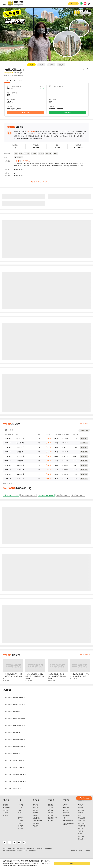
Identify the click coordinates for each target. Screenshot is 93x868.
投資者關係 (6, 811)
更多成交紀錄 (84, 424)
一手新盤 (21, 809)
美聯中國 (80, 817)
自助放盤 (36, 809)
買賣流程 (21, 832)
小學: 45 (17, 161)
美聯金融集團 (82, 822)
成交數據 (51, 819)
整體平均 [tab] (8, 81)
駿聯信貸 (80, 843)
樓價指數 (51, 809)
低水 (19, 819)
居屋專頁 (21, 830)
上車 (19, 814)
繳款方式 (36, 830)
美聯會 (80, 837)
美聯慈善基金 (67, 819)
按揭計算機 (36, 822)
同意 (86, 865)
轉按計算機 (36, 827)
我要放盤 (84, 857)
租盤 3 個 (67, 113)
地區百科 (51, 824)
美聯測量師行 (82, 830)
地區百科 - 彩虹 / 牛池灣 (47, 182)
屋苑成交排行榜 (52, 822)
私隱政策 (80, 854)
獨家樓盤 (21, 824)
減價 (19, 817)
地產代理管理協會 (68, 824)
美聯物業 (80, 809)
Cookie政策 (47, 866)
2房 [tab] (15, 81)
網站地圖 (6, 819)
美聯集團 (6, 809)
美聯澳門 (80, 819)
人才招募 (6, 817)
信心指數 (51, 811)
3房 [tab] (20, 81)
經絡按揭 (80, 835)
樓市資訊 (65, 814)
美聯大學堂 (81, 840)
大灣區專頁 (66, 811)
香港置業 (80, 832)
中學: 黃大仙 (26, 161)
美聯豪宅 (21, 822)
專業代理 (36, 811)
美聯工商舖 (81, 814)
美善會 (65, 822)
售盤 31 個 (26, 113)
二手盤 (20, 811)
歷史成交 (51, 817)
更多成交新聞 (85, 655)
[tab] (6, 430)
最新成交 (51, 814)
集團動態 (6, 814)
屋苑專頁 (65, 809)
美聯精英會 (66, 817)
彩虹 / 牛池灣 (31, 132)
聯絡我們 (36, 819)
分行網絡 (36, 814)
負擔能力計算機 (38, 824)
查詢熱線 (36, 817)
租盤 (19, 827)
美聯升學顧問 (82, 827)
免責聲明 (73, 854)
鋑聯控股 (80, 811)
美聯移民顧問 (82, 824)
